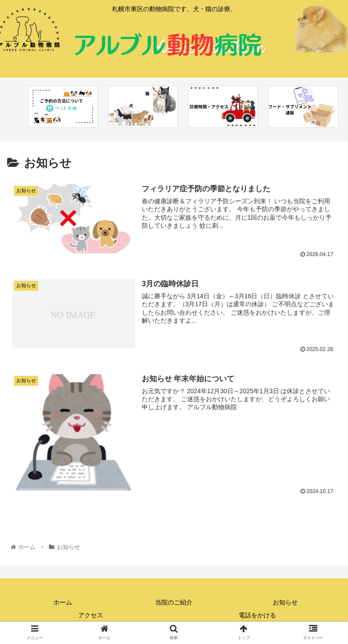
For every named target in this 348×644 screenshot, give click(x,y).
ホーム (63, 602)
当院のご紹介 (174, 602)
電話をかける (257, 616)
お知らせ (285, 602)
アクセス (91, 616)
